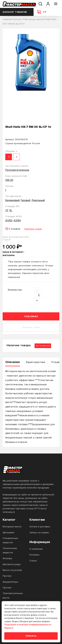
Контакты (34, 555)
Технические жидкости (10, 550)
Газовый (25, 200)
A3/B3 (9, 220)
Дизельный (38, 200)
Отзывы (56, 362)
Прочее (7, 576)
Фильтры (7, 558)
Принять (31, 636)
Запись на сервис (39, 533)
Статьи (33, 561)
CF (7, 210)
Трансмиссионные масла (13, 595)
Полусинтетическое (17, 170)
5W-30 (9, 180)
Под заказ (31, 316)
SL (11, 210)
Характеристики (35, 362)
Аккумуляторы (10, 582)
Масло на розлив (12, 570)
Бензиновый (12, 200)
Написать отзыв (33, 229)
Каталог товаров (17, 12)
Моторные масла (12, 527)
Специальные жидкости (10, 540)
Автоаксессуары (12, 564)
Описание (13, 362)
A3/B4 (17, 220)
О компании (36, 549)
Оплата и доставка (40, 527)
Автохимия (8, 533)
